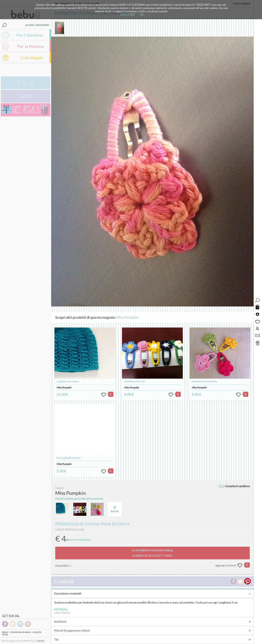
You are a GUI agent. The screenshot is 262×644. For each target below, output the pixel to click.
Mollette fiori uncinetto (204, 381)
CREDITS (41, 641)
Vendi (5, 634)
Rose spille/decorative (69, 458)
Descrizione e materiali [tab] (152, 594)
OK (142, 15)
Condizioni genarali (21, 632)
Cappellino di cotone (68, 381)
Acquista (37, 632)
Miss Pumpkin (128, 317)
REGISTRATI (43, 25)
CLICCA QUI (127, 15)
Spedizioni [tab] (152, 622)
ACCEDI (29, 25)
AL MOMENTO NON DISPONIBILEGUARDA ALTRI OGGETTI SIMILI (153, 553)
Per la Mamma (30, 46)
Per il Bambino (30, 35)
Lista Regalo (32, 57)
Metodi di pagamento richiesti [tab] (152, 631)
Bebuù (5, 632)
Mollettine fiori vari (134, 381)
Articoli (115, 507)
